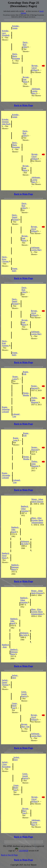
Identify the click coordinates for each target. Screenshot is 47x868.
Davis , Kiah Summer (6, 343)
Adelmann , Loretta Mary (36, 91)
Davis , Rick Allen (26, 45)
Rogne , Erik (26, 373)
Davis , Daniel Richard (15, 217)
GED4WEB (23, 851)
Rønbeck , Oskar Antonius (25, 509)
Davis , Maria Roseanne (16, 56)
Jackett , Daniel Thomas (5, 682)
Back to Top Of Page (9, 855)
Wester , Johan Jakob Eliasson (37, 500)
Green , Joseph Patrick (24, 694)
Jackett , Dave (15, 676)
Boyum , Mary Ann (25, 725)
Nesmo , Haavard (35, 387)
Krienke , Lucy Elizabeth (6, 33)
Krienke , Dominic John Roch (6, 122)
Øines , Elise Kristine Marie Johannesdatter (37, 520)
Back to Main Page (23, 105)
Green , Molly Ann (15, 706)
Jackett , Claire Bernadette (6, 764)
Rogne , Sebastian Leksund (6, 409)
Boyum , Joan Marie (26, 79)
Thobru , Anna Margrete (35, 400)
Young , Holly (15, 270)
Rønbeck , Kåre (5, 646)
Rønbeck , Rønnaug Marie (15, 567)
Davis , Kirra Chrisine (6, 259)
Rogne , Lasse (16, 378)
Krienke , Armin (16, 27)
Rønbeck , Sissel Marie (6, 556)
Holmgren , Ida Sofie (26, 543)
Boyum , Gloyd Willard (35, 68)
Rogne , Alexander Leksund (6, 475)
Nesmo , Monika (26, 394)
